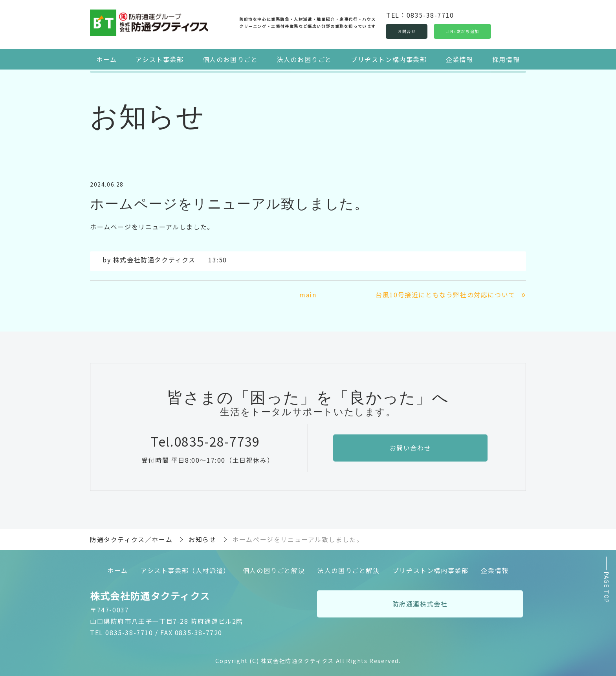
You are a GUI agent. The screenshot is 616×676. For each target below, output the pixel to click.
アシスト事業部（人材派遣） (185, 570)
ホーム (107, 59)
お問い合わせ (411, 447)
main (308, 295)
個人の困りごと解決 (274, 570)
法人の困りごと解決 (348, 570)
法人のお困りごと (304, 59)
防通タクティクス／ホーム (131, 539)
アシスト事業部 (160, 59)
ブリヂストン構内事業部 (389, 59)
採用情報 (506, 59)
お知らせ (202, 539)
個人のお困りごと (230, 59)
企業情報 (459, 59)
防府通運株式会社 (420, 604)
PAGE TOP (607, 588)
